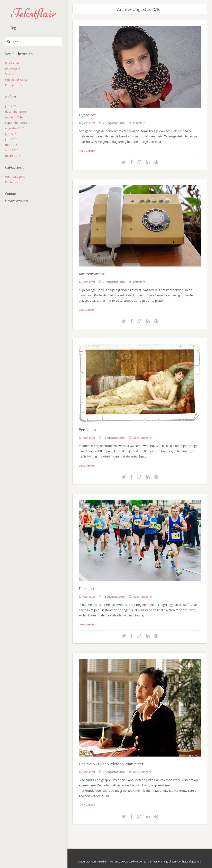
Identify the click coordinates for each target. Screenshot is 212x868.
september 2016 (16, 123)
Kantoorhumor (92, 273)
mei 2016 (11, 145)
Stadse (10, 74)
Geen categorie (15, 177)
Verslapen (87, 429)
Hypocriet (87, 115)
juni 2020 (11, 106)
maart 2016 (13, 156)
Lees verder (87, 150)
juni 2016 (11, 139)
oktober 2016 (14, 117)
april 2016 (12, 150)
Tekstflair (34, 13)
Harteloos (87, 587)
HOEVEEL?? (12, 69)
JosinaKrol (89, 123)
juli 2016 (11, 134)
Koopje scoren (15, 85)
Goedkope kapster (17, 80)
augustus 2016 (15, 128)
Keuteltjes (12, 182)
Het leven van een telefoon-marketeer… (112, 762)
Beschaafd (12, 63)
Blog (13, 28)
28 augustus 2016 (114, 123)
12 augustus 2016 (114, 436)
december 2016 (16, 112)
